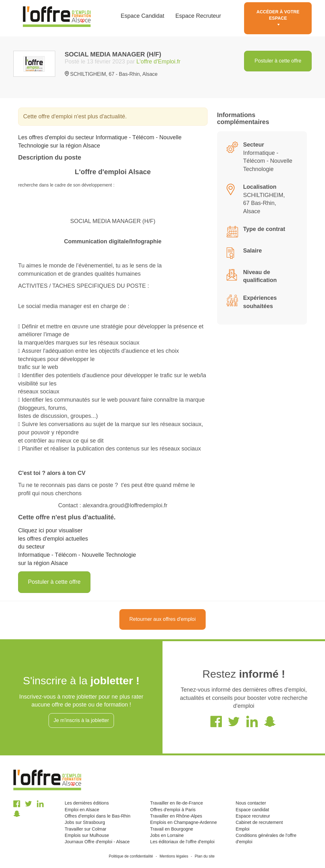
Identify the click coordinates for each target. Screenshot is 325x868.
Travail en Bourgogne (172, 829)
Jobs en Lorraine (167, 835)
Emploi (243, 829)
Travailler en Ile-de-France (176, 803)
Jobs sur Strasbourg (85, 822)
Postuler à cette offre (278, 61)
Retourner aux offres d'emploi (162, 619)
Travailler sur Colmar (86, 829)
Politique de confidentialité (131, 856)
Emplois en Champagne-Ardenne (183, 822)
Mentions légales (174, 856)
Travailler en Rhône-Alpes (176, 816)
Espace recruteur (253, 816)
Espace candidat (252, 810)
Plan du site (205, 856)
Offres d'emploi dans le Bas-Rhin (98, 816)
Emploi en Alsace (82, 810)
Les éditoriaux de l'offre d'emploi (182, 842)
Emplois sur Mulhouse (87, 835)
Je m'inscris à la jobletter (81, 720)
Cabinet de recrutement (259, 822)
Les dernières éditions (87, 803)
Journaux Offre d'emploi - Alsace (97, 842)
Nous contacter (251, 803)
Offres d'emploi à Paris (173, 810)
